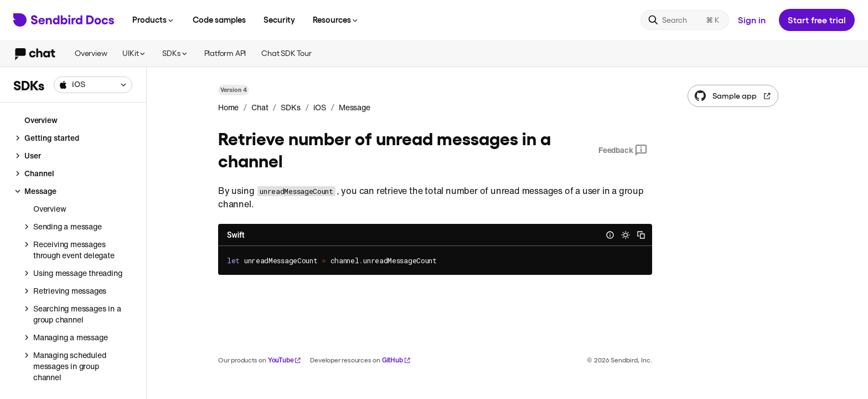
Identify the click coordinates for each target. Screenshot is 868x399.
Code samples (219, 19)
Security (279, 19)
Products (154, 19)
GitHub (396, 360)
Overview (91, 53)
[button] (93, 85)
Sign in (752, 20)
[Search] (685, 20)
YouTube (285, 360)
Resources (336, 19)
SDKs (175, 53)
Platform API (225, 53)
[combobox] (93, 85)
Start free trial (817, 20)
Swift (236, 235)
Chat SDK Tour (286, 53)
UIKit (135, 53)
